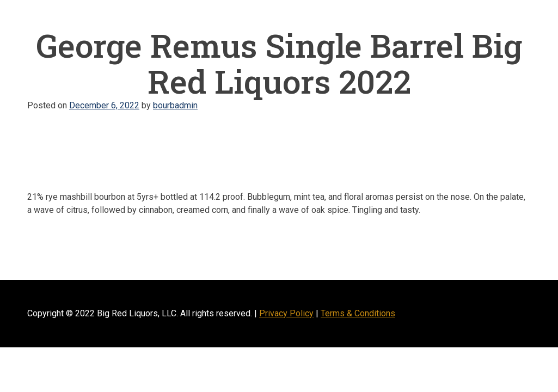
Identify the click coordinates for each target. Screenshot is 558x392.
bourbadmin (175, 105)
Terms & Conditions (358, 313)
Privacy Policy (286, 313)
